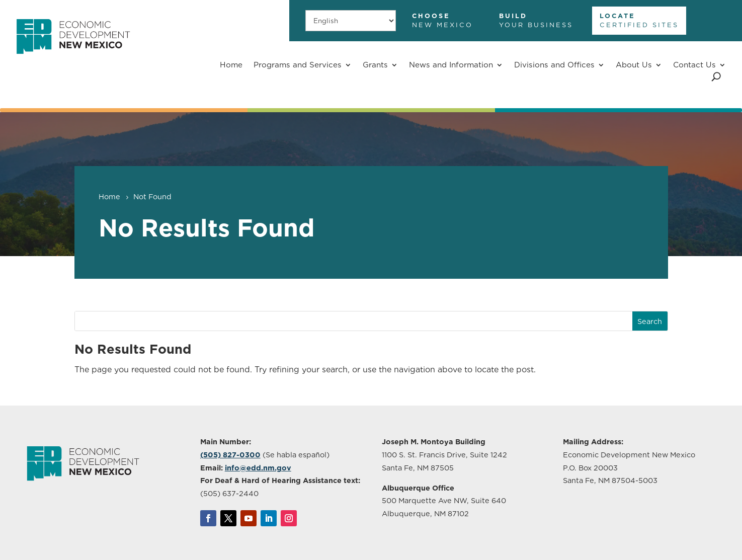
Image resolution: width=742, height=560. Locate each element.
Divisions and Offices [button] (554, 65)
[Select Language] (351, 20)
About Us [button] (634, 65)
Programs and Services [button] (298, 65)
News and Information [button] (451, 65)
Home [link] (231, 65)
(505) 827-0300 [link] (230, 455)
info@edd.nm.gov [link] (258, 468)
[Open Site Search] (716, 77)
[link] (73, 60)
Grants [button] (375, 65)
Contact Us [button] (694, 65)
